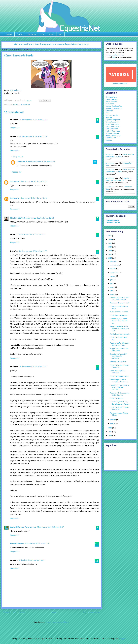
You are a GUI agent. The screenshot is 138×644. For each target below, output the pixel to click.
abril (112, 291)
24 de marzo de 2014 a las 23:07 (33, 120)
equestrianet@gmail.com (115, 55)
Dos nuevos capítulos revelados (118, 372)
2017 (110, 247)
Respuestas (18, 157)
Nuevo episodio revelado (119, 312)
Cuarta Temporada (112, 124)
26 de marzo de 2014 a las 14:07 (33, 367)
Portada (9, 34)
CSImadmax (15, 90)
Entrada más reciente (14, 612)
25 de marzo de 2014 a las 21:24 (40, 218)
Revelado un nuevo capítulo (120, 334)
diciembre (114, 261)
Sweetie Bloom (17, 544)
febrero (113, 420)
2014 (110, 258)
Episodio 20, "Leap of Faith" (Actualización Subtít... (120, 299)
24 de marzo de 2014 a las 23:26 (33, 137)
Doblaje (114, 106)
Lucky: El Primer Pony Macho (23, 527)
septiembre (115, 272)
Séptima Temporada (113, 131)
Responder (15, 128)
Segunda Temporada (113, 120)
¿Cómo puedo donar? (120, 84)
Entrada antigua (92, 612)
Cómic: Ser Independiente (119, 376)
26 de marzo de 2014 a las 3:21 (32, 235)
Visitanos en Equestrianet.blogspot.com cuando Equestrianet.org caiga (51, 44)
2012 (110, 432)
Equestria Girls (111, 138)
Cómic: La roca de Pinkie (119, 315)
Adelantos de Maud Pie (118, 362)
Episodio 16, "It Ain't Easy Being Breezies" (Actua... (120, 403)
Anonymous (110, 154)
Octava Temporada (112, 133)
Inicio (54, 612)
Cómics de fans (111, 97)
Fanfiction (109, 111)
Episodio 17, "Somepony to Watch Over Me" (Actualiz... (120, 388)
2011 (110, 435)
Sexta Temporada (112, 129)
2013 (110, 428)
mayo (113, 287)
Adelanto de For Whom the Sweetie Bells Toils (120, 344)
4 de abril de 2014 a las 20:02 (32, 560)
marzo (113, 294)
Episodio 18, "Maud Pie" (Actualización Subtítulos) (119, 356)
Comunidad (32, 34)
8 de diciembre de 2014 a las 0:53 (41, 162)
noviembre (114, 265)
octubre (113, 269)
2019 (110, 240)
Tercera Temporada (113, 122)
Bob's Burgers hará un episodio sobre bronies (119, 381)
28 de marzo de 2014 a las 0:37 (50, 527)
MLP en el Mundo (112, 115)
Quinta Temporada (112, 127)
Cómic (16, 105)
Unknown (21, 162)
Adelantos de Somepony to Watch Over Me (120, 394)
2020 (110, 236)
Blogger (122, 639)
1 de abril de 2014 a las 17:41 (38, 544)
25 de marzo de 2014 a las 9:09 (33, 198)
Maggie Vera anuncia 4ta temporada (119, 350)
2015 (110, 254)
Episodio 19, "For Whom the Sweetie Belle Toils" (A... (119, 321)
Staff (61, 34)
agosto (113, 276)
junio (112, 283)
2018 (110, 243)
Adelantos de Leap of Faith (120, 303)
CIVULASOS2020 (17, 218)
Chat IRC (20, 34)
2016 (110, 251)
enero (113, 423)
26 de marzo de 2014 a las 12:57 (33, 251)
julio (112, 280)
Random (109, 140)
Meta (107, 113)
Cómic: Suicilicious (117, 399)
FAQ (42, 34)
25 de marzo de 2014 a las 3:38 (33, 182)
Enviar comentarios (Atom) (57, 622)
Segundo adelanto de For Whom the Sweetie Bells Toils (120, 329)
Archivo (51, 34)
